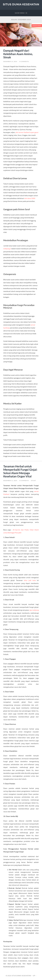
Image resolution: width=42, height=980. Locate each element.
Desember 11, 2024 (10, 481)
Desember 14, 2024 (10, 61)
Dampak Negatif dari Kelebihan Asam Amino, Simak (18, 54)
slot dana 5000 (30, 198)
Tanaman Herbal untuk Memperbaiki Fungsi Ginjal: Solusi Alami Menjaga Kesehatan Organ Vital (20, 471)
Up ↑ (35, 976)
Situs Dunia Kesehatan (21, 4)
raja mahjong (34, 610)
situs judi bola (30, 580)
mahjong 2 (7, 249)
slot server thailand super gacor (27, 132)
